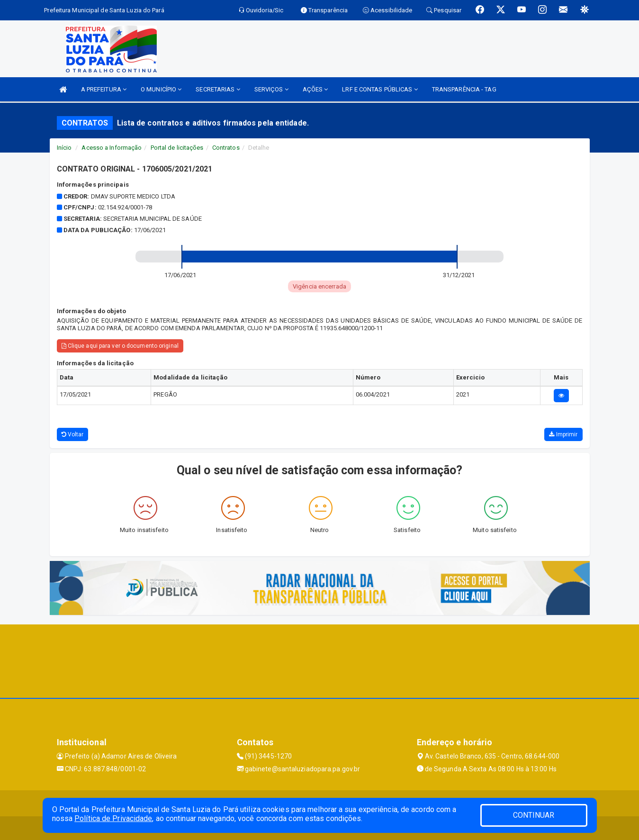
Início (64, 148)
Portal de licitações (177, 148)
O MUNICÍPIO (161, 89)
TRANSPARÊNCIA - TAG (464, 89)
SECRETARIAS (218, 89)
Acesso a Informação (112, 148)
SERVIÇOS (271, 89)
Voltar (73, 434)
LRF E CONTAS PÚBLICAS (380, 89)
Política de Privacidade (113, 818)
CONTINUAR (534, 815)
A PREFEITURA (104, 89)
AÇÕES (315, 89)
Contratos (226, 148)
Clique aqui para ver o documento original (120, 346)
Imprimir (563, 434)
